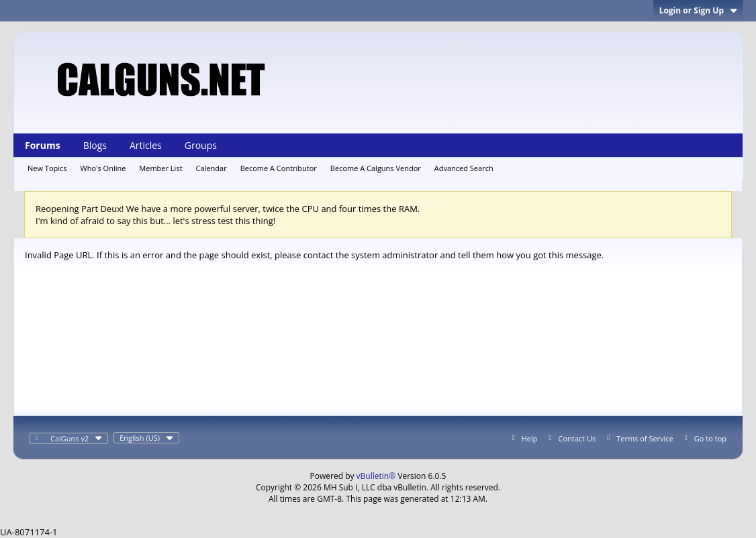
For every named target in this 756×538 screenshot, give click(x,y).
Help (530, 438)
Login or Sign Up (698, 10)
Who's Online (103, 168)
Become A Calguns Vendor (376, 168)
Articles (146, 145)
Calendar (211, 168)
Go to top (710, 438)
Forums (43, 145)
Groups (201, 145)
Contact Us (577, 438)
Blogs (95, 145)
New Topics (47, 168)
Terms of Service (645, 438)
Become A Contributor (279, 168)
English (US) (146, 438)
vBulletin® (376, 476)
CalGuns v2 (76, 438)
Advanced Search (464, 168)
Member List (160, 168)
